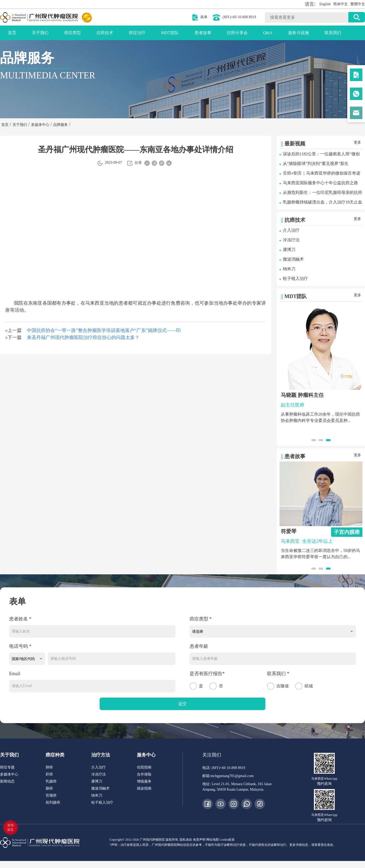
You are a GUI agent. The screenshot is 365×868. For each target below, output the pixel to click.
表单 (204, 17)
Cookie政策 (227, 840)
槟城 (304, 686)
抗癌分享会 (237, 33)
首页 (12, 33)
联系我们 (333, 33)
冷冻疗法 (291, 240)
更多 (357, 142)
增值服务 (144, 781)
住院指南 (144, 767)
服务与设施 (299, 33)
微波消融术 (293, 259)
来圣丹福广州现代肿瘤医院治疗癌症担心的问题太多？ (83, 337)
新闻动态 (7, 781)
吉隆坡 (278, 686)
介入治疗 (291, 230)
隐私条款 (186, 840)
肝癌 (49, 774)
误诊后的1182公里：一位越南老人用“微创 (321, 154)
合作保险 (144, 774)
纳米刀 (289, 269)
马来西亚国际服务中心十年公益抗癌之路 (320, 183)
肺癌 (49, 767)
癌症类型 (72, 33)
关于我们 (40, 33)
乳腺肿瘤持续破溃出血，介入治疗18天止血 (323, 202)
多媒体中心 (9, 774)
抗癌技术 (105, 33)
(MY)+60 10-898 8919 (239, 17)
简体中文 (340, 4)
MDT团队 (170, 33)
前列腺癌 (53, 802)
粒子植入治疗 (295, 278)
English (325, 4)
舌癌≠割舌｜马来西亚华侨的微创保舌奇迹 (322, 173)
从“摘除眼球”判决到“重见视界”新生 (316, 164)
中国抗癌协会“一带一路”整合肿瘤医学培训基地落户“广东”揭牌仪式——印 (104, 330)
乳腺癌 (51, 781)
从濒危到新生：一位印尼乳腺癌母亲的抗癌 (323, 192)
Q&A (268, 33)
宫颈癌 (51, 795)
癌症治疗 (137, 33)
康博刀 (289, 250)
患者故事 (203, 33)
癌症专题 (7, 767)
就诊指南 (144, 788)
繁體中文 (358, 4)
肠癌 (49, 788)
